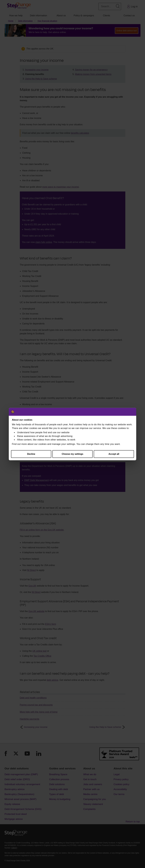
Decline (31, 454)
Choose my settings (72, 454)
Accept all (114, 454)
